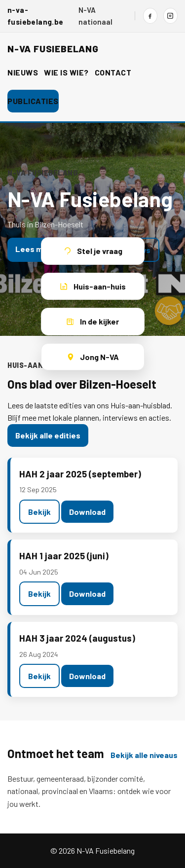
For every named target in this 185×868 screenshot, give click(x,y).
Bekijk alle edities (48, 435)
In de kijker (92, 321)
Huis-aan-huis (93, 286)
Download (87, 512)
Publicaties (33, 101)
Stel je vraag (93, 251)
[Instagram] (170, 16)
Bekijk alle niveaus (144, 755)
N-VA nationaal (95, 16)
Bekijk (39, 512)
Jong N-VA (92, 357)
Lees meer (35, 249)
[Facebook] (150, 16)
